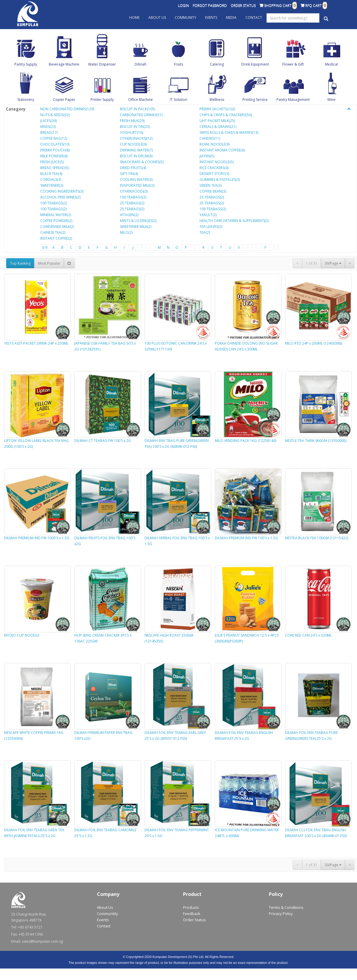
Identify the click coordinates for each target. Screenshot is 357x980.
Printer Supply (102, 100)
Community (186, 17)
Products (191, 907)
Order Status (243, 5)
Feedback (192, 914)
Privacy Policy (281, 914)
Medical (331, 64)
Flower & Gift (293, 64)
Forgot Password (210, 5)
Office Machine (140, 100)
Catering (217, 64)
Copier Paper (64, 100)
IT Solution (178, 100)
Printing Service (255, 100)
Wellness (217, 100)
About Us (157, 17)
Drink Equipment (255, 64)
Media (231, 17)
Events (211, 17)
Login (183, 5)
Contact (254, 17)
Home (134, 17)
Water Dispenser (102, 64)
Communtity (108, 914)
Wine (331, 100)
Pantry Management (293, 100)
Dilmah (140, 64)
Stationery (26, 100)
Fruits (178, 64)
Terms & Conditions (286, 907)
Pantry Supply (26, 64)
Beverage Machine (64, 64)
